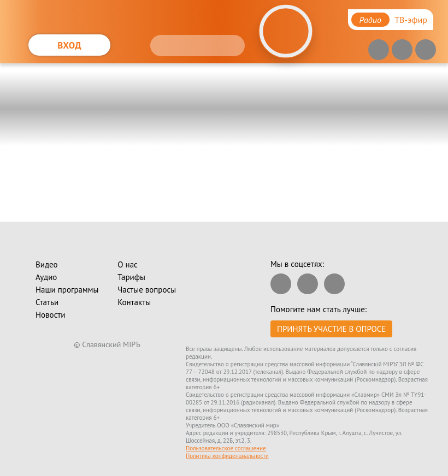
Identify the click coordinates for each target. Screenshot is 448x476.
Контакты (134, 302)
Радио (370, 20)
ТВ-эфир (411, 20)
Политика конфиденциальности (227, 456)
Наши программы (67, 290)
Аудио (46, 277)
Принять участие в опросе (331, 329)
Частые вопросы (147, 290)
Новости (50, 315)
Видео (47, 264)
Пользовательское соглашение (226, 448)
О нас (128, 264)
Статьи (47, 302)
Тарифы (131, 277)
